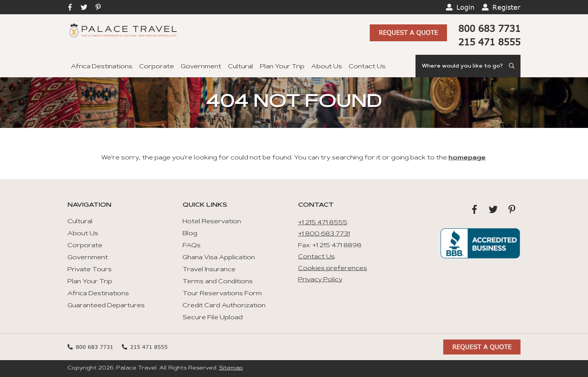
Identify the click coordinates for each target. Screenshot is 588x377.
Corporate (157, 67)
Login (465, 7)
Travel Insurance (209, 270)
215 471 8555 (489, 42)
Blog (190, 234)
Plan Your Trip (282, 67)
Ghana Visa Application (219, 258)
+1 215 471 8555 (323, 223)
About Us (327, 67)
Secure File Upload (213, 318)
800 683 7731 (489, 28)
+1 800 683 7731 (324, 234)
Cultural (241, 67)
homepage (467, 158)
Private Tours (90, 270)
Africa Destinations (102, 67)
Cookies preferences (333, 269)
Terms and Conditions (218, 282)
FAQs (192, 246)
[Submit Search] (512, 66)
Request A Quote (408, 32)
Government (201, 67)
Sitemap (231, 368)
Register (506, 7)
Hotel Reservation (212, 222)
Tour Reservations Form (222, 294)
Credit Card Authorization (224, 306)
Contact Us (367, 67)
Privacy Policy (320, 280)
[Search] (468, 66)
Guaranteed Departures (106, 306)
